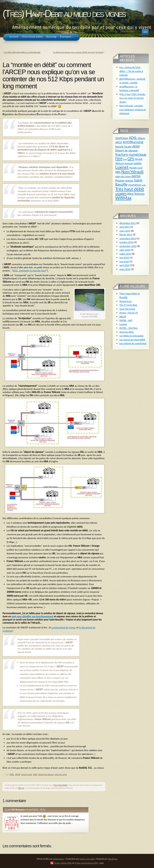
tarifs (144, 185)
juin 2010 (124, 257)
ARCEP (18, 774)
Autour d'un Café (87, 859)
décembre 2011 (128, 223)
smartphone (135, 185)
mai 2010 (124, 261)
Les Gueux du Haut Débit (132, 340)
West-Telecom (136, 194)
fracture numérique (131, 154)
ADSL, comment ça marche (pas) (29, 270)
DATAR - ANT (126, 320)
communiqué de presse (64, 627)
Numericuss (126, 301)
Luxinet (122, 167)
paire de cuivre (61, 774)
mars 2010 (125, 269)
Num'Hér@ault (127, 309)
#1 (6, 810)
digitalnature (58, 859)
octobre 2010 (126, 242)
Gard (125, 159)
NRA (118, 172)
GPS (131, 159)
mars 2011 (125, 231)
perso (136, 176)
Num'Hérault (132, 172)
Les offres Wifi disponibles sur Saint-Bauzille (22, 52)
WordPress (113, 859)
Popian (120, 181)
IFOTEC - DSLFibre (129, 328)
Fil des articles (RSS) (63, 863)
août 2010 (125, 250)
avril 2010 (125, 265)
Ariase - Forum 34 (129, 313)
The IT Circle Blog (128, 305)
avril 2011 (125, 227)
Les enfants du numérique (133, 343)
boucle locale (27, 774)
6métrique (122, 138)
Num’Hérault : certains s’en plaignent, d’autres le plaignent (133, 109)
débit (35, 774)
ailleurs (141, 138)
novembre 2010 (128, 238)
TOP (102, 863)
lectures (129, 163)
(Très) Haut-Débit (60, 785)
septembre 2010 (128, 246)
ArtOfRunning (133, 142)
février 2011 (126, 234)
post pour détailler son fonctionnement (32, 616)
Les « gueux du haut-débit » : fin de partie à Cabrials (131, 71)
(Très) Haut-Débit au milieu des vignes (64, 14)
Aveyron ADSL (127, 332)
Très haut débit (130, 189)
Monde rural (136, 168)
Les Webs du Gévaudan (131, 336)
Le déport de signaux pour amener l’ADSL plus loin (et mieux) (79, 52)
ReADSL (129, 181)
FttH (119, 159)
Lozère (138, 163)
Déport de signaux (46, 774)
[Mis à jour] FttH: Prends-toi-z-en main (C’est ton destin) (133, 98)
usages (121, 193)
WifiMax (123, 198)
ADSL (12, 774)
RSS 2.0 (21, 788)
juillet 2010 (125, 254)
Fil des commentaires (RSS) (86, 863)
